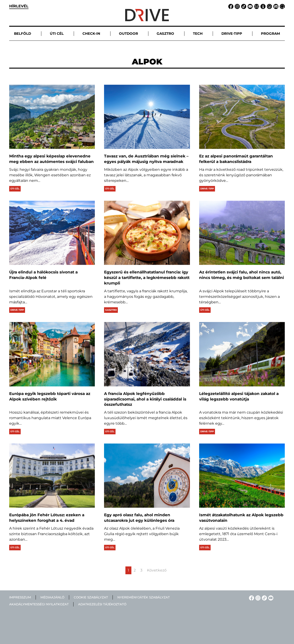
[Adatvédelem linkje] (269, 6)
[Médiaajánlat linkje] (275, 6)
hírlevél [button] (19, 6)
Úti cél (15, 189)
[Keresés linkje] (282, 6)
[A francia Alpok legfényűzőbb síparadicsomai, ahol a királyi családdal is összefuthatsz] (147, 354)
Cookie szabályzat (91, 597)
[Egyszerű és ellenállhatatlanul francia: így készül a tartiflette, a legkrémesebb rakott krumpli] (147, 233)
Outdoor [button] (129, 33)
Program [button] (270, 33)
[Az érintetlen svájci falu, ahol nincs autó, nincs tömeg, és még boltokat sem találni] (242, 233)
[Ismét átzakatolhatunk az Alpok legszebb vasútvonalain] (242, 476)
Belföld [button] (23, 33)
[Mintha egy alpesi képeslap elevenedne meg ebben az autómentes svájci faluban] (52, 117)
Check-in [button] (91, 33)
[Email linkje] (256, 6)
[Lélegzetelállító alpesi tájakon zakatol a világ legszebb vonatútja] (242, 354)
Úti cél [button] (57, 33)
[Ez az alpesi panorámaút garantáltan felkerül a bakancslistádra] (242, 117)
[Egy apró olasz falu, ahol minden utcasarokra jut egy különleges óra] (147, 476)
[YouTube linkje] (249, 6)
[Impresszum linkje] (262, 6)
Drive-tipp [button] (232, 33)
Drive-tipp (207, 189)
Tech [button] (198, 33)
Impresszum (20, 597)
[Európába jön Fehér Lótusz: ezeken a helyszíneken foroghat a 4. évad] (52, 476)
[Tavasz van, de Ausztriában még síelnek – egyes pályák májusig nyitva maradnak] (147, 117)
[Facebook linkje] (230, 6)
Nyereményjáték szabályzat (144, 597)
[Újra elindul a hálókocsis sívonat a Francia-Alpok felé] (52, 233)
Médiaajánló (52, 597)
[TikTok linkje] (243, 6)
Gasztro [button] (165, 33)
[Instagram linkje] (237, 6)
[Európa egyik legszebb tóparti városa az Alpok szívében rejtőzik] (52, 354)
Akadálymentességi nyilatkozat (39, 604)
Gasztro (111, 310)
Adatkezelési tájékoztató (102, 604)
